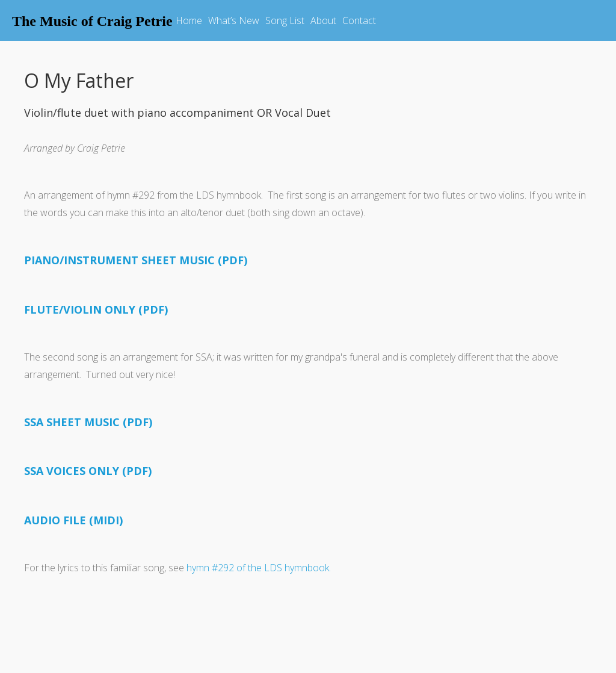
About (323, 20)
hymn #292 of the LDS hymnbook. (259, 568)
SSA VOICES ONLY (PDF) (88, 471)
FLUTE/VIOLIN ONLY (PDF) (96, 309)
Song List (285, 20)
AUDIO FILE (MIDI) (73, 520)
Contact (359, 20)
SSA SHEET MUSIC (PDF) (88, 422)
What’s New (234, 20)
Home (189, 20)
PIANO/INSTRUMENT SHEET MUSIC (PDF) (136, 260)
